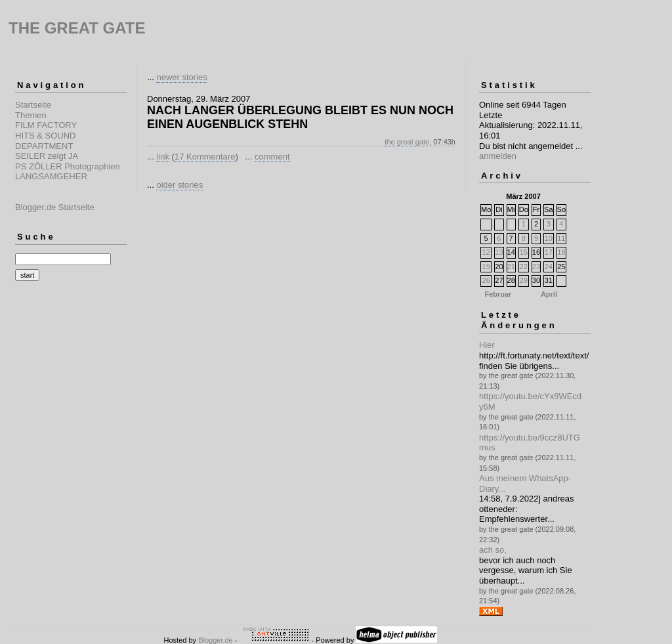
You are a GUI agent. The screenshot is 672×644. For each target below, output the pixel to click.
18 (561, 252)
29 (524, 280)
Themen (31, 115)
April (549, 294)
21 (511, 267)
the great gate (407, 142)
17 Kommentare (205, 157)
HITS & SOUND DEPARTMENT (45, 141)
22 (524, 267)
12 (486, 252)
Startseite (33, 105)
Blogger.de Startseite (55, 207)
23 (536, 267)
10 (549, 238)
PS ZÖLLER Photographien (68, 166)
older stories (179, 185)
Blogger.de (216, 640)
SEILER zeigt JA (47, 156)
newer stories (181, 77)
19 (486, 267)
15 (524, 252)
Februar (498, 294)
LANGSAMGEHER (51, 176)
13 (499, 252)
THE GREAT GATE (77, 28)
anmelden (498, 156)
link (163, 157)
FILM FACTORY (46, 125)
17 (549, 252)
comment (272, 157)
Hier (487, 345)
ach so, (493, 550)
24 (549, 267)
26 (486, 280)
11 (561, 238)
